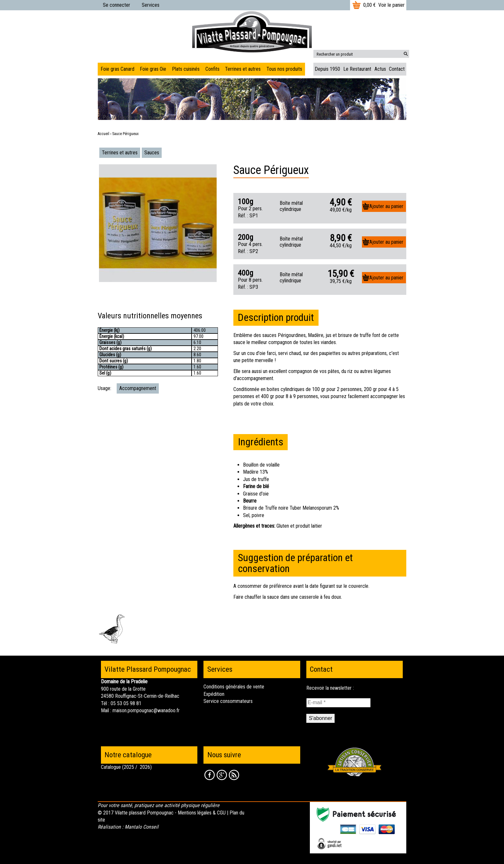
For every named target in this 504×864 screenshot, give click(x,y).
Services (151, 5)
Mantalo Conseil (142, 827)
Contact (397, 69)
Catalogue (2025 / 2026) (126, 767)
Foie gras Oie (153, 69)
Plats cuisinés (186, 69)
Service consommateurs (228, 701)
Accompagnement (138, 388)
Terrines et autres (120, 153)
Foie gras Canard (117, 69)
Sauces (152, 153)
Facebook (210, 775)
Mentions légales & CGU (202, 813)
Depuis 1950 (327, 69)
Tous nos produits (284, 69)
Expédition (214, 694)
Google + (222, 775)
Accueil (104, 134)
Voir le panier (392, 5)
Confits (212, 69)
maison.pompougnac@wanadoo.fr (146, 710)
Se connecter (117, 5)
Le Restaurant (357, 69)
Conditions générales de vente (234, 687)
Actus (380, 69)
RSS (234, 775)
